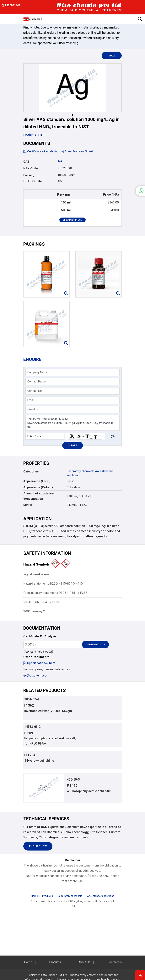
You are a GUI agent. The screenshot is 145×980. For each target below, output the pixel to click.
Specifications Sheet (77, 151)
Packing (29, 175)
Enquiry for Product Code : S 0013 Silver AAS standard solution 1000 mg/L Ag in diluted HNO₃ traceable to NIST (72, 423)
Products (48, 896)
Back (112, 56)
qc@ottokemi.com (36, 675)
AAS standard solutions (100, 896)
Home (34, 896)
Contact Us (115, 962)
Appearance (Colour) (38, 487)
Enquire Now (38, 846)
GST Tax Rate (33, 181)
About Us (84, 962)
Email (31, 400)
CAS (26, 162)
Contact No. (35, 391)
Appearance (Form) (37, 481)
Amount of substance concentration (38, 496)
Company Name (38, 372)
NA (60, 161)
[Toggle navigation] (26, 19)
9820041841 (11, 5)
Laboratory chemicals (81, 471)
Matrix (28, 505)
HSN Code (31, 168)
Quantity (33, 409)
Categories (31, 472)
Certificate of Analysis (40, 151)
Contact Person (37, 382)
